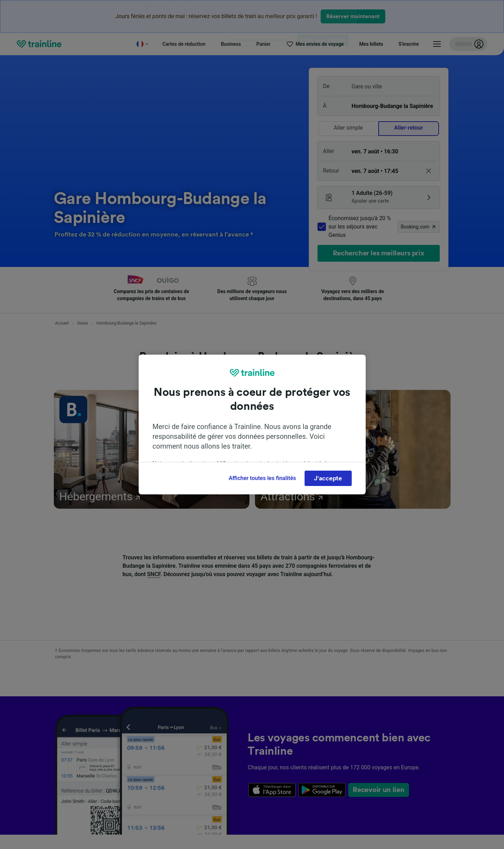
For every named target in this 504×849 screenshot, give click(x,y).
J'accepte (328, 478)
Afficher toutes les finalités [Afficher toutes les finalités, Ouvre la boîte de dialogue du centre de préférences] (262, 478)
